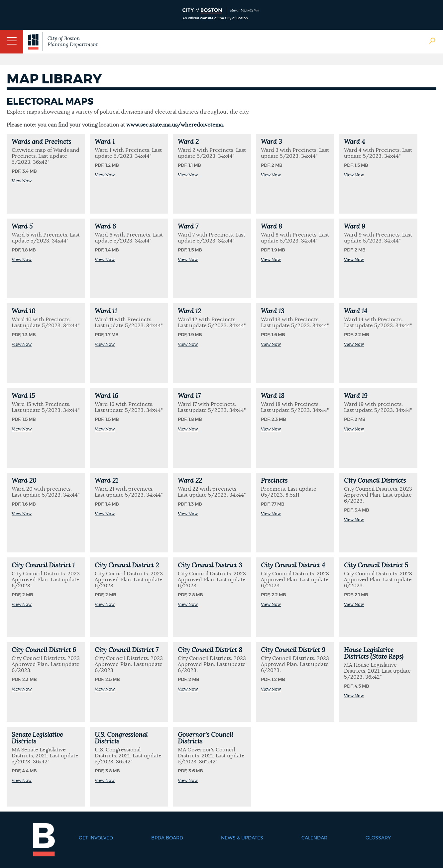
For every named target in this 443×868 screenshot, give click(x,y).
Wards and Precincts (41, 142)
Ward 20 (24, 481)
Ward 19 (356, 396)
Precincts (274, 481)
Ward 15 (23, 396)
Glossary (378, 838)
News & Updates (242, 838)
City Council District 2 (127, 566)
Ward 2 (188, 142)
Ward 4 (354, 142)
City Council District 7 (127, 650)
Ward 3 (271, 142)
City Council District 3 (210, 566)
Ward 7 (188, 227)
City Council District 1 (43, 566)
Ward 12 (189, 311)
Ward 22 (190, 481)
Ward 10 (23, 311)
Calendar (314, 838)
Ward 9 (354, 227)
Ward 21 (106, 481)
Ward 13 (273, 311)
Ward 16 (107, 396)
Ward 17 (189, 396)
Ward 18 (273, 396)
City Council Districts (375, 481)
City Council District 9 (293, 650)
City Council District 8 (210, 650)
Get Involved (96, 838)
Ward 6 (105, 227)
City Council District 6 (44, 650)
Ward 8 (272, 227)
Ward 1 (105, 142)
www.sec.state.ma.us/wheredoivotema (174, 125)
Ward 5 (22, 227)
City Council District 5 (376, 566)
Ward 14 (356, 311)
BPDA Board (167, 838)
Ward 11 (106, 311)
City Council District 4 (293, 566)
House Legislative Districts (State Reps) (374, 654)
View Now (22, 181)
